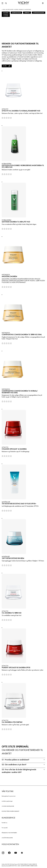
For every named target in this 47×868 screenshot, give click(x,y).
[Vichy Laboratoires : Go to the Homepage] (24, 3)
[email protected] (6, 866)
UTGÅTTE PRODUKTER (7, 838)
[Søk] (6, 3)
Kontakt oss (4, 823)
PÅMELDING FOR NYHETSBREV (9, 833)
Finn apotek (5, 828)
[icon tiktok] (22, 853)
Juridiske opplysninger (7, 801)
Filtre (7, 66)
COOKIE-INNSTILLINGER (8, 806)
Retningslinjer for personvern (9, 796)
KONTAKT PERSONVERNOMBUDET (10, 811)
